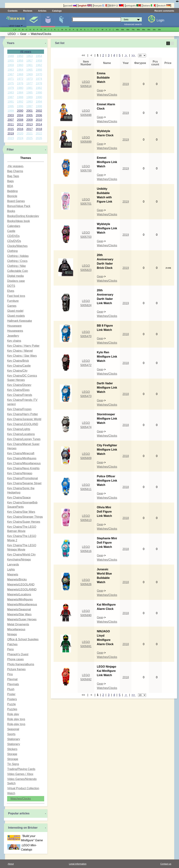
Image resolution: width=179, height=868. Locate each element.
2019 (11, 134)
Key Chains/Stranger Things (25, 517)
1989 (30, 97)
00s (149, 29)
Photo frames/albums (21, 664)
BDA (10, 186)
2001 (30, 111)
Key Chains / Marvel (20, 351)
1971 (11, 79)
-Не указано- (16, 166)
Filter (10, 150)
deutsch (164, 6)
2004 (20, 115)
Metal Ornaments (18, 624)
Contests (13, 11)
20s (159, 29)
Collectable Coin (18, 271)
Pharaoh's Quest (18, 654)
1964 (20, 70)
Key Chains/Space (19, 498)
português (133, 6)
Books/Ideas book (19, 221)
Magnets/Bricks (17, 579)
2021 (30, 134)
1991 (11, 102)
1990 (39, 97)
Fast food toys (16, 296)
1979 (11, 88)
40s (117, 29)
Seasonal (13, 729)
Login (160, 20)
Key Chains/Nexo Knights (23, 468)
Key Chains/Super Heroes (24, 522)
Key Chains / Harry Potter (23, 346)
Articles (42, 11)
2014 (39, 124)
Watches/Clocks (21, 799)
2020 (20, 134)
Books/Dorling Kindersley (23, 216)
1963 (11, 70)
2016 (20, 129)
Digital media (15, 276)
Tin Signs (13, 764)
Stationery (14, 744)
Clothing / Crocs (17, 261)
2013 (30, 124)
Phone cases (16, 659)
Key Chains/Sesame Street (24, 483)
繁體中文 (116, 6)
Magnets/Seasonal (19, 609)
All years (26, 52)
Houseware (15, 326)
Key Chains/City (17, 371)
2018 (39, 129)
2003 (11, 115)
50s (123, 29)
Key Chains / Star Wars (22, 356)
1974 (39, 79)
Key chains (14, 341)
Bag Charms (15, 171)
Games (12, 306)
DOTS (11, 286)
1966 (39, 70)
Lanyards (13, 565)
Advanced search (133, 24)
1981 (30, 88)
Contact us (166, 864)
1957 (30, 61)
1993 (30, 102)
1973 (30, 79)
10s (154, 29)
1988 (20, 97)
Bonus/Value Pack (19, 206)
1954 (39, 56)
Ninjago (12, 634)
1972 (20, 79)
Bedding (13, 191)
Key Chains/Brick (18, 361)
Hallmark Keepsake (20, 321)
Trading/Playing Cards (21, 769)
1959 (11, 65)
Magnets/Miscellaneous (22, 604)
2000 (20, 111)
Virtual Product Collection (23, 788)
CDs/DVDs (14, 241)
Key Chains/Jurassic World (24, 419)
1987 (11, 97)
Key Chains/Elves (18, 390)
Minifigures (48, 20)
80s (138, 29)
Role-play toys (16, 724)
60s (128, 29)
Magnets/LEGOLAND (21, 584)
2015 (11, 129)
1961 (30, 65)
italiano (149, 6)
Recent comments (164, 11)
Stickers (12, 749)
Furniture (13, 301)
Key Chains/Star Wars (21, 512)
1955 (11, 61)
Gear (100, 90)
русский (70, 6)
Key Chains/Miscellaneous (24, 463)
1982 (39, 88)
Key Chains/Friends (20, 395)
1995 (11, 106)
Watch (11, 793)
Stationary (14, 739)
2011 (11, 124)
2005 (30, 115)
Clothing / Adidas (18, 256)
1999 (11, 111)
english (85, 6)
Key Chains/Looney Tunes (24, 439)
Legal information (78, 864)
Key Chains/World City (22, 555)
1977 (30, 83)
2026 (39, 138)
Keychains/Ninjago (19, 560)
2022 (39, 134)
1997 (30, 106)
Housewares (15, 331)
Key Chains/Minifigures (22, 458)
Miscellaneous (16, 629)
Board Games (16, 201)
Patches (12, 644)
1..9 (15, 29)
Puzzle (12, 704)
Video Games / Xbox (20, 774)
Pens (11, 649)
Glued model (15, 311)
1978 (39, 83)
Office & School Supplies (23, 639)
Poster (11, 694)
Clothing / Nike (17, 266)
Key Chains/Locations (21, 434)
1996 (20, 106)
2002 (39, 111)
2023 (11, 138)
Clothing (13, 251)
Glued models (16, 316)
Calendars (14, 226)
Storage (12, 754)
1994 (39, 102)
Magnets (13, 574)
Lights (11, 569)
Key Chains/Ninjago (20, 473)
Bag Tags (13, 176)
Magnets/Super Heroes (22, 619)
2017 (30, 129)
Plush (11, 689)
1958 (39, 61)
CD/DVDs (13, 236)
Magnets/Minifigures (20, 599)
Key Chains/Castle (19, 366)
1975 (11, 83)
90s (144, 29)
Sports (11, 734)
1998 (39, 106)
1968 (20, 74)
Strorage (13, 759)
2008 (20, 120)
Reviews (28, 11)
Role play (13, 714)
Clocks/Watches (17, 246)
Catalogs (57, 11)
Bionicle (12, 196)
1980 (20, 88)
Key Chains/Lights (19, 429)
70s (133, 29)
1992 (20, 102)
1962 (39, 65)
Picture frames (16, 669)
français (100, 6)
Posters (12, 699)
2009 (30, 120)
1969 (30, 74)
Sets (34, 20)
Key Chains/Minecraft (21, 453)
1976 (20, 83)
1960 (20, 65)
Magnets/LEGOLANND (22, 589)
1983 (11, 93)
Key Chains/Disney (19, 385)
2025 (30, 138)
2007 (11, 120)
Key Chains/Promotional (23, 478)
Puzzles (12, 709)
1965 (30, 70)
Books (11, 211)
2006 (39, 115)
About (11, 864)
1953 (30, 56)
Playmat (12, 679)
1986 (39, 93)
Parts (62, 20)
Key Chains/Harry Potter (23, 414)
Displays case (16, 281)
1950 (20, 56)
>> (133, 55)
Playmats (13, 684)
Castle (11, 231)
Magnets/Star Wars (19, 614)
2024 (20, 138)
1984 (20, 93)
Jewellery (13, 336)
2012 (20, 124)
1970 (39, 74)
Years (11, 43)
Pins (10, 674)
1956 (20, 61)
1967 (11, 74)
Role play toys (16, 719)
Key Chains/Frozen (19, 409)
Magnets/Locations (19, 594)
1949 (11, 56)
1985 (30, 93)
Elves (11, 291)
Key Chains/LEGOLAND (23, 424)
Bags (11, 181)
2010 (39, 120)
